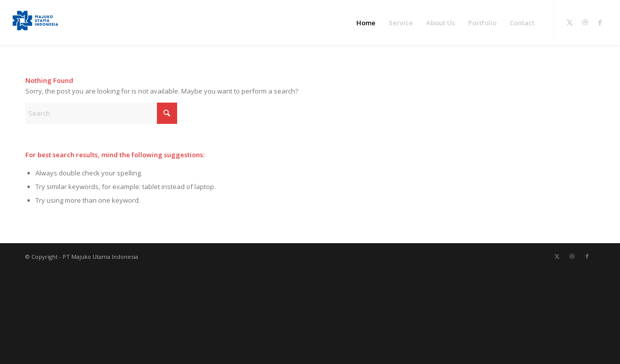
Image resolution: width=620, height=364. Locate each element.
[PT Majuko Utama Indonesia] (35, 23)
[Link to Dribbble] (585, 22)
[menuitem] (366, 23)
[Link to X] (570, 22)
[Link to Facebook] (600, 22)
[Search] (101, 113)
